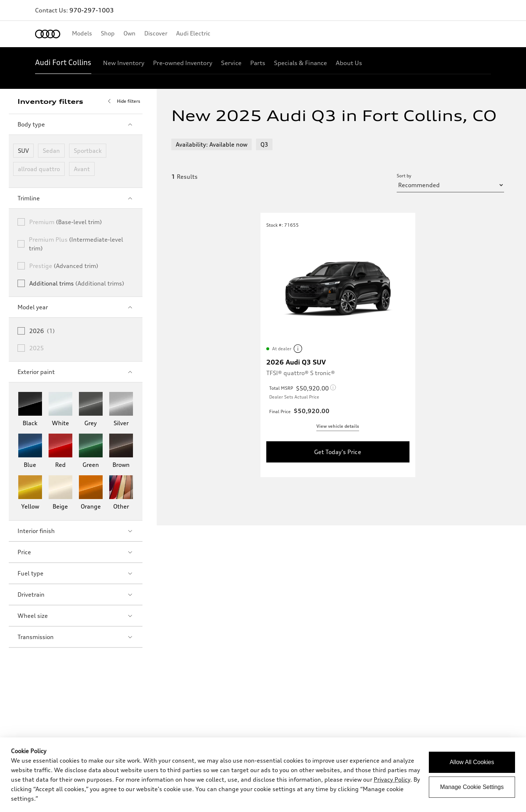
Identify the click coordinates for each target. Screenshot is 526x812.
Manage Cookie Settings (472, 787)
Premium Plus (76, 244)
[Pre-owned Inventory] (183, 63)
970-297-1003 (92, 10)
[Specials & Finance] (300, 63)
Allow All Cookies (472, 762)
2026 (42, 331)
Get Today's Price (338, 452)
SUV (23, 151)
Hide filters (123, 101)
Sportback (88, 151)
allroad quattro (39, 169)
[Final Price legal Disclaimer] (315, 411)
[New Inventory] (124, 63)
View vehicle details (338, 426)
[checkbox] (21, 222)
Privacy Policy (392, 779)
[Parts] (258, 63)
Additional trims (77, 283)
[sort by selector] (450, 185)
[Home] (48, 34)
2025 (37, 348)
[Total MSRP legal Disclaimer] (316, 388)
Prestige (64, 266)
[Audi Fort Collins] (63, 63)
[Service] (231, 63)
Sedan (51, 151)
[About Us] (349, 63)
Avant (82, 169)
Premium (66, 222)
